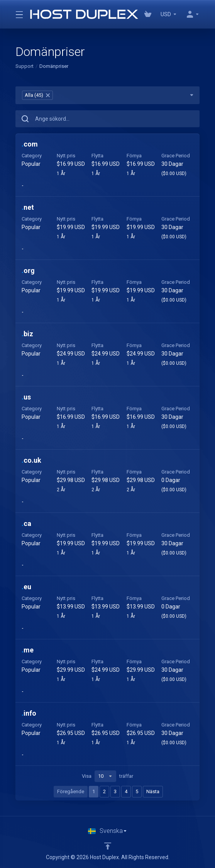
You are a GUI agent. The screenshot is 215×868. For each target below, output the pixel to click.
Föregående (71, 791)
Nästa (153, 791)
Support (25, 66)
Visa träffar (107, 776)
